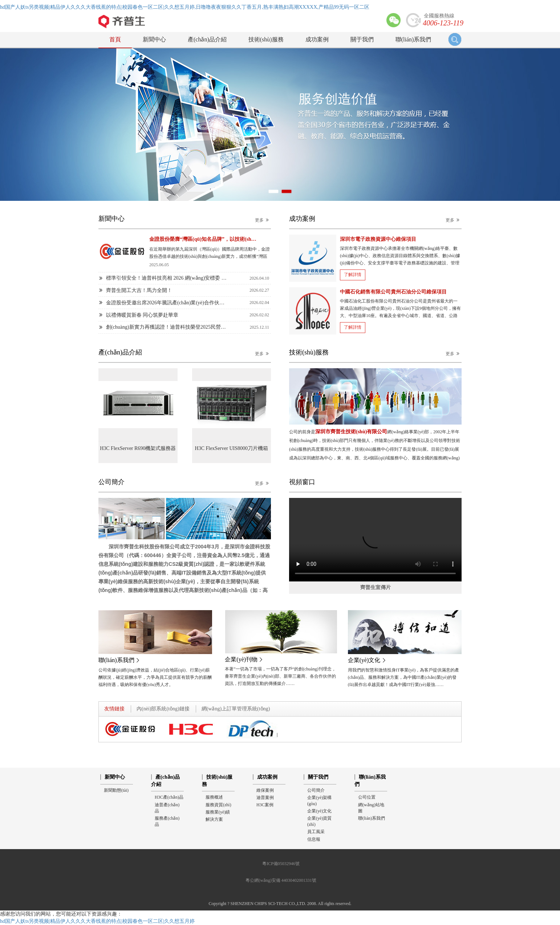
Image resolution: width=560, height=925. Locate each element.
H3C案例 (265, 805)
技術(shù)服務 (266, 39)
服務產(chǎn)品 (167, 821)
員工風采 (316, 832)
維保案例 (265, 790)
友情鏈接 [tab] (114, 709)
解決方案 (214, 819)
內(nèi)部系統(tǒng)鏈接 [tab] (163, 709)
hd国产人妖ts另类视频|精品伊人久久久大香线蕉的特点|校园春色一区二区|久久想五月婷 (97, 921)
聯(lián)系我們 (413, 39)
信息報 (314, 839)
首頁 (115, 39)
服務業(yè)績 (218, 812)
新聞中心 (154, 39)
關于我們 (362, 39)
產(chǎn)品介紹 (207, 39)
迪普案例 (265, 798)
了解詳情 (353, 275)
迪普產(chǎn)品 (167, 808)
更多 (263, 220)
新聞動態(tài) (116, 790)
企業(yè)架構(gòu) (319, 801)
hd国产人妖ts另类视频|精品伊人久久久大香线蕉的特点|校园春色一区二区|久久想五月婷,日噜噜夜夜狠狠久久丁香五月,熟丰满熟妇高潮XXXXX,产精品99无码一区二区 (185, 7)
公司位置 (367, 797)
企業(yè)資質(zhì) (319, 821)
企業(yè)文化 (319, 811)
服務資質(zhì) (218, 805)
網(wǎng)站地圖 (371, 808)
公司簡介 (316, 790)
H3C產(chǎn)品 (169, 797)
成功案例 (317, 39)
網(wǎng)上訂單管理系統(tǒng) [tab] (236, 709)
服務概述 (214, 797)
